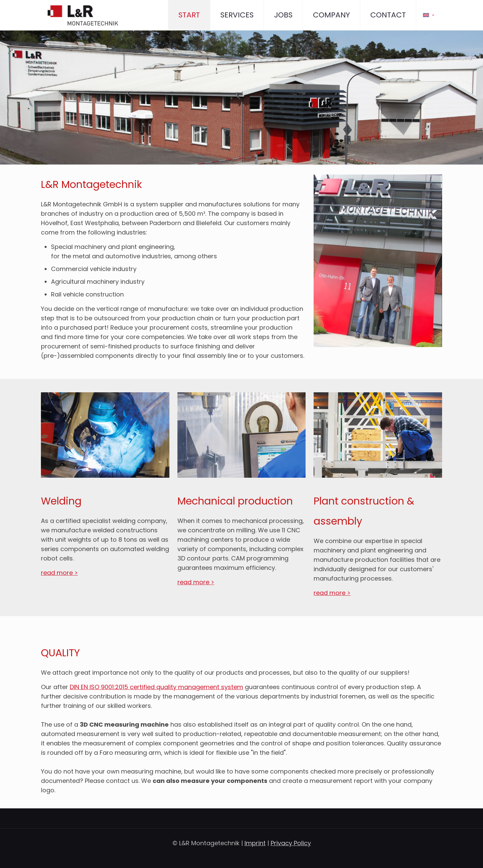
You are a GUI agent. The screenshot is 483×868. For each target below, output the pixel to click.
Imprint (255, 843)
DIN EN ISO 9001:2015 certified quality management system (156, 687)
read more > (59, 573)
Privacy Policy (291, 843)
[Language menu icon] (429, 15)
